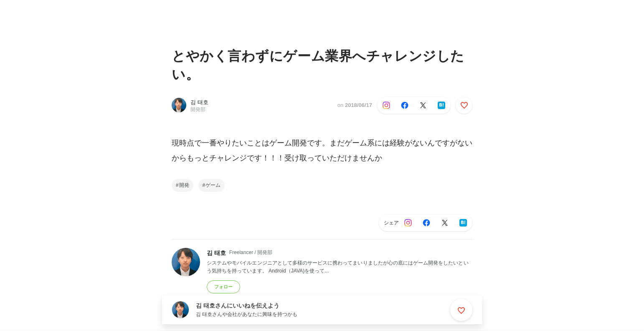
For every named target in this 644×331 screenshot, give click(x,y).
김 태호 (199, 102)
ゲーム (213, 185)
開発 (184, 185)
